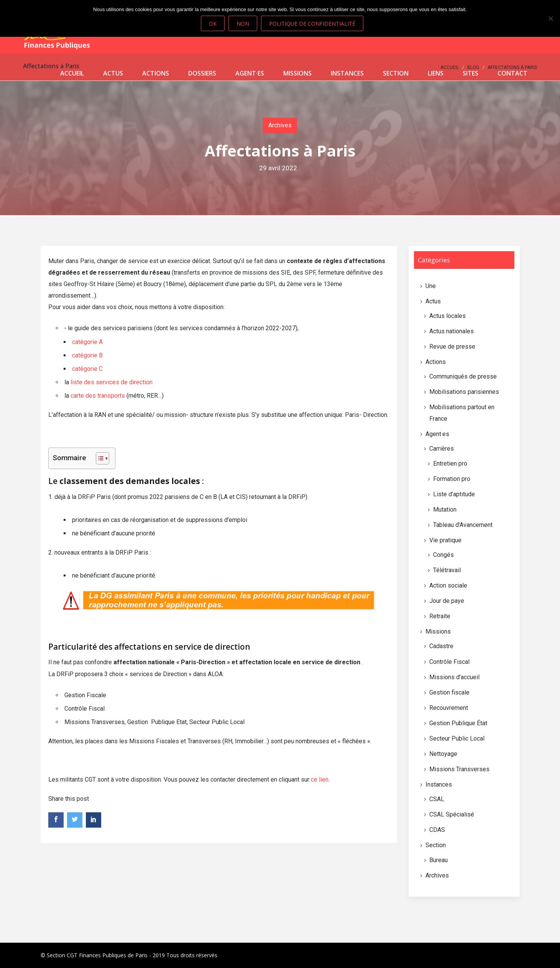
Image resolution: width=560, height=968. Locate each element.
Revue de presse (452, 347)
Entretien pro (450, 463)
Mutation (445, 510)
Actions (156, 73)
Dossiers (202, 73)
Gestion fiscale (449, 692)
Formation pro (452, 479)
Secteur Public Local (457, 738)
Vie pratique (445, 540)
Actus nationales (452, 331)
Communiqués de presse (463, 376)
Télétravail (447, 570)
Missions (297, 73)
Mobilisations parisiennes (464, 392)
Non (243, 24)
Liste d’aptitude (454, 494)
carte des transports (98, 396)
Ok (213, 24)
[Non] (550, 18)
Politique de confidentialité (312, 24)
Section (396, 73)
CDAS (437, 830)
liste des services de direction (112, 382)
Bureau (438, 860)
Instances (347, 73)
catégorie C (87, 369)
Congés (443, 555)
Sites (470, 73)
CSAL (437, 799)
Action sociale (448, 585)
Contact (512, 73)
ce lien (320, 780)
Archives (280, 125)
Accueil (72, 73)
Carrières (442, 449)
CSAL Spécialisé (452, 814)
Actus (113, 73)
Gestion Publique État (458, 723)
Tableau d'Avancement (463, 525)
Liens (436, 73)
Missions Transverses (459, 769)
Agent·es (250, 73)
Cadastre (441, 646)
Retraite (440, 616)
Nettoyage (443, 754)
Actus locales (448, 316)
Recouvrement (449, 708)
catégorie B (87, 355)
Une (431, 286)
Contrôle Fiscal (449, 662)
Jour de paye (447, 601)
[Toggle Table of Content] (99, 458)
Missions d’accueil (454, 677)
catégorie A (87, 342)
